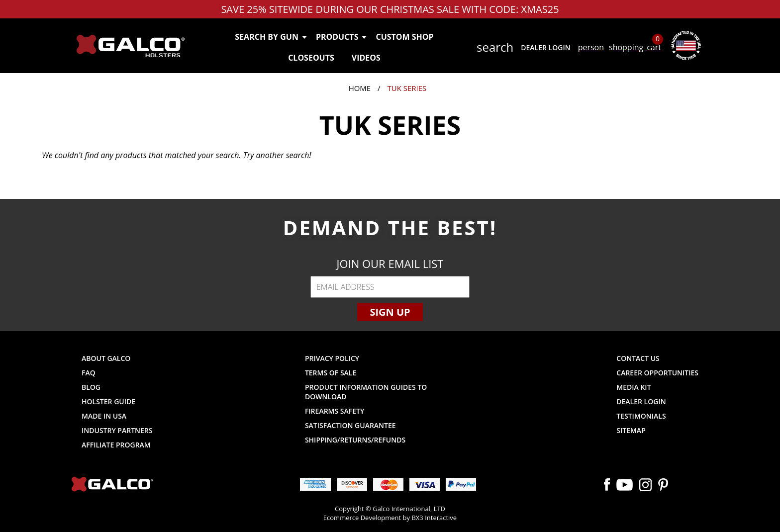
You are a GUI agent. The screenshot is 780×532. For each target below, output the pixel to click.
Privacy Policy (332, 358)
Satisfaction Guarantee (350, 425)
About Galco (106, 358)
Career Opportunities (657, 373)
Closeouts (311, 58)
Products (341, 37)
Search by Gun (270, 37)
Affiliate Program (116, 445)
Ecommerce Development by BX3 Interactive (390, 518)
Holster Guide (108, 401)
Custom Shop (404, 37)
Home (360, 88)
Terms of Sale (331, 373)
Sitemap (631, 430)
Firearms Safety (335, 411)
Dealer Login (545, 47)
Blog (91, 387)
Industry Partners (117, 430)
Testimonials (641, 416)
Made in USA (104, 416)
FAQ (89, 373)
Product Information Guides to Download (366, 392)
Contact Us (638, 358)
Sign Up (390, 312)
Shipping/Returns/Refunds (355, 440)
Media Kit (634, 387)
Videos (366, 58)
